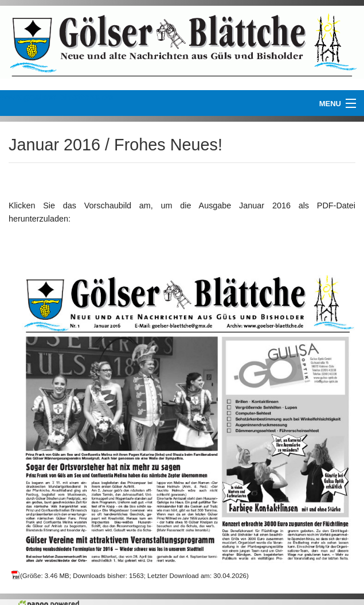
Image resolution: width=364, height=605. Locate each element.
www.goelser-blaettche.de (56, 97)
